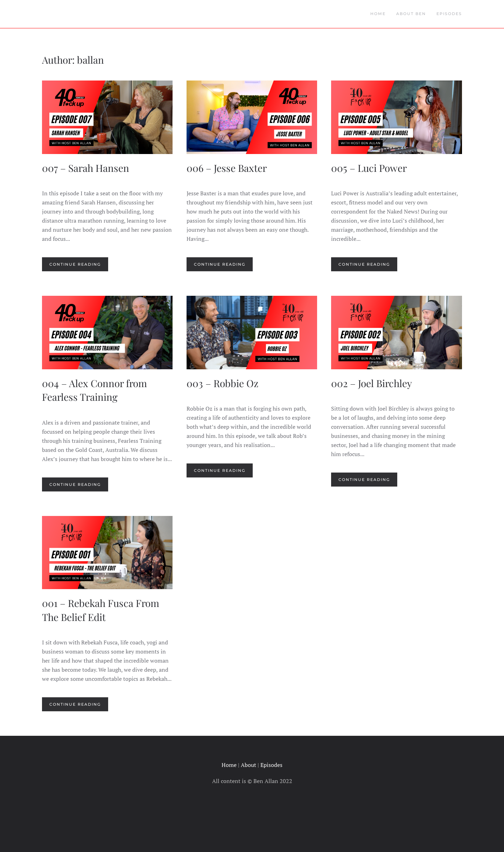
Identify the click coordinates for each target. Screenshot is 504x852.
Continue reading (75, 264)
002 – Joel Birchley (372, 383)
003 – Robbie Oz (222, 383)
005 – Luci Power (369, 168)
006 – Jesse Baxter (227, 168)
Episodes (449, 14)
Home (378, 14)
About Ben (411, 14)
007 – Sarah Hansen (86, 168)
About (248, 765)
